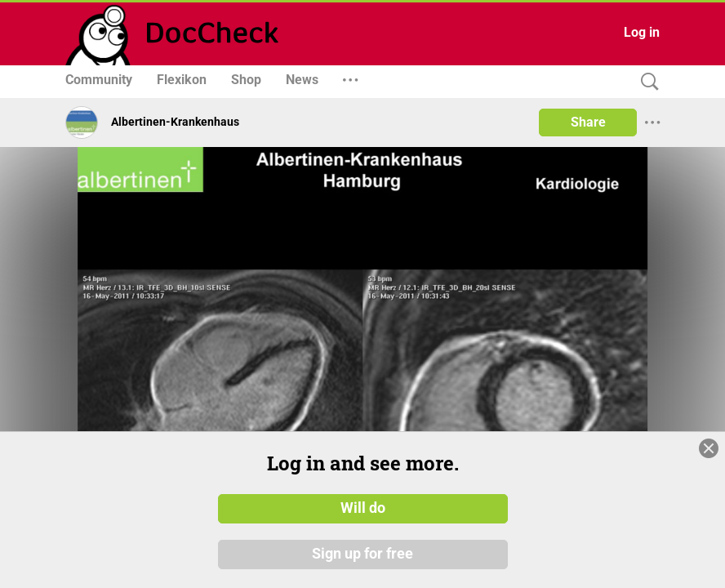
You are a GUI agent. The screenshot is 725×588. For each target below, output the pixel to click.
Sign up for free (362, 572)
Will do (363, 526)
